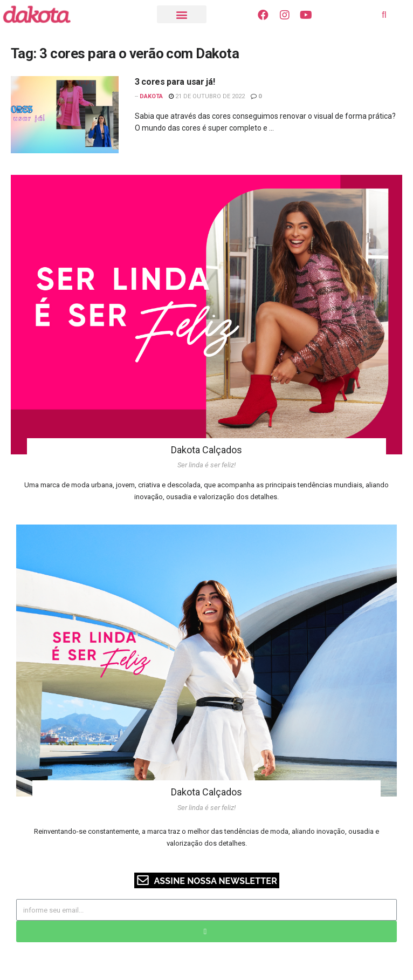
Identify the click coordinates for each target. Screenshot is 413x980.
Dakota (151, 96)
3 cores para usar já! (175, 82)
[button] (182, 14)
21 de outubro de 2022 (207, 96)
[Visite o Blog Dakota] (42, 14)
